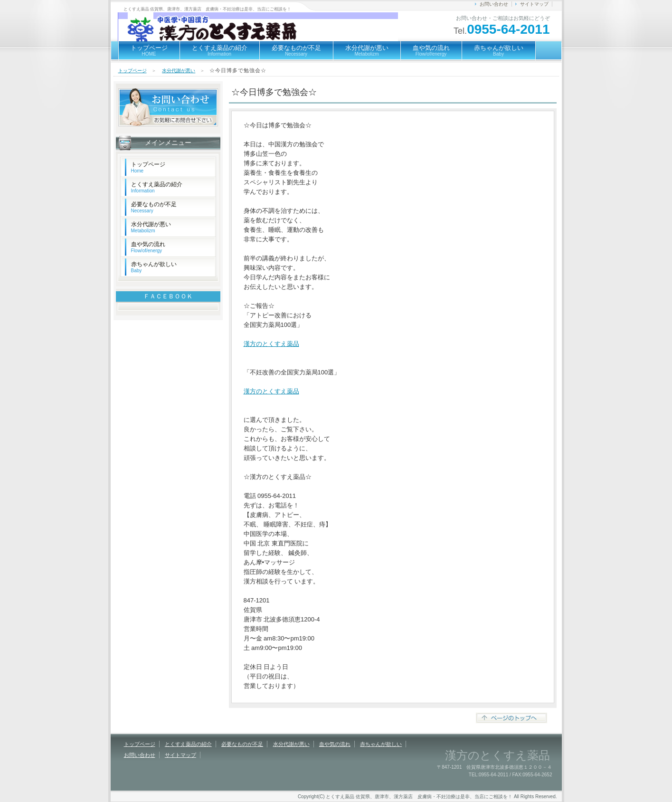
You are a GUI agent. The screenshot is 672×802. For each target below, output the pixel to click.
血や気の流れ (431, 50)
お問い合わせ (494, 4)
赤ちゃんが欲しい (499, 50)
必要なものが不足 (296, 50)
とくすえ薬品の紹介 (220, 50)
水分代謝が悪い (367, 50)
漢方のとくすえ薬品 (271, 344)
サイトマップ (534, 4)
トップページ (149, 50)
